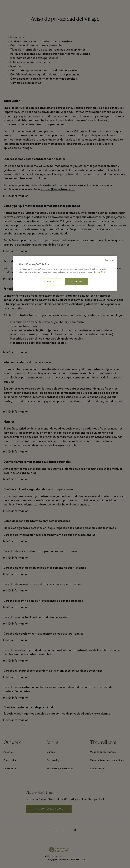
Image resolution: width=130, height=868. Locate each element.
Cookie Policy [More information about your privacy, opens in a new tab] (100, 272)
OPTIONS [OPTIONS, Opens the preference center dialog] (52, 282)
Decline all (109, 260)
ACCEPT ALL (77, 282)
